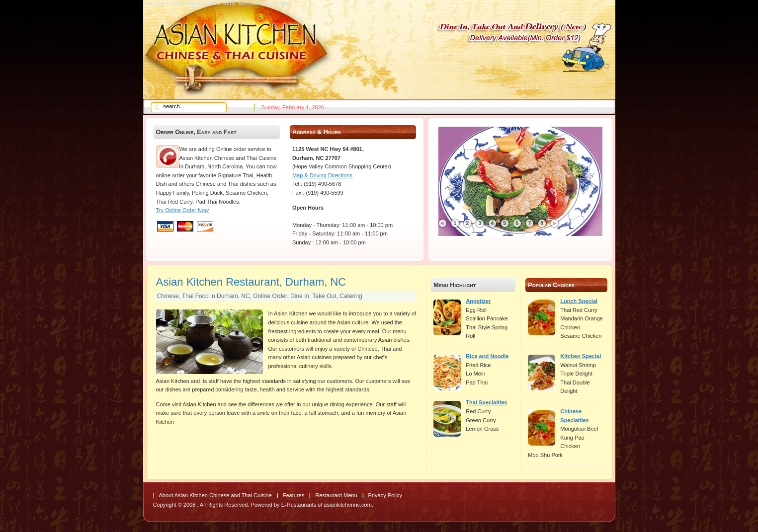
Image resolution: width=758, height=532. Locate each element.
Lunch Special (579, 301)
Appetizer (478, 301)
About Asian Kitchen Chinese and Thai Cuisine (215, 495)
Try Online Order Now (183, 210)
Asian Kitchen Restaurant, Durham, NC (251, 282)
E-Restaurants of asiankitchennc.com (327, 505)
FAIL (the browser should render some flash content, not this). (218, 3)
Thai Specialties (486, 402)
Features (294, 495)
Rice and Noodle (487, 356)
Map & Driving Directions (322, 175)
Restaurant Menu (336, 495)
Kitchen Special (581, 356)
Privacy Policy (385, 495)
